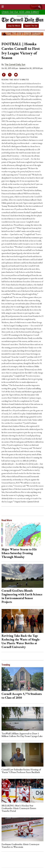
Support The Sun (31, 26)
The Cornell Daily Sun (15, 65)
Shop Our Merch (14, 26)
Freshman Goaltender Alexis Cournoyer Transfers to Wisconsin (20, 846)
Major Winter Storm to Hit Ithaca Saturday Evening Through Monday (19, 553)
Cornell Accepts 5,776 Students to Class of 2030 (22, 696)
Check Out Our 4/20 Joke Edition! (20, 12)
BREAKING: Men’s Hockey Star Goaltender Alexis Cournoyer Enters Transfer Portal (19, 808)
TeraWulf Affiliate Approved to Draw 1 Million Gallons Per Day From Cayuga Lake (22, 735)
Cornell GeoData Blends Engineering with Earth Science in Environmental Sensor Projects (22, 596)
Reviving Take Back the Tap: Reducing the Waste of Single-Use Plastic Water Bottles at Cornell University (21, 641)
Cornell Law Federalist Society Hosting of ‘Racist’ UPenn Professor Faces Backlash (21, 771)
